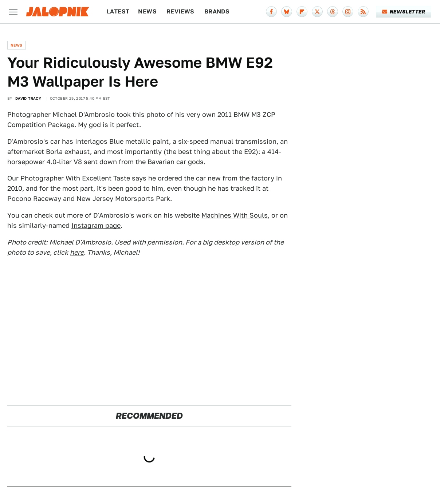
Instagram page (96, 225)
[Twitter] (317, 12)
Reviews (180, 11)
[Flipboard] (302, 12)
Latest (118, 11)
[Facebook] (271, 12)
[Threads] (333, 12)
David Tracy (28, 98)
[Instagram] (348, 12)
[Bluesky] (287, 12)
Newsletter (404, 12)
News (147, 11)
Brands (217, 11)
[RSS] (363, 12)
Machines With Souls (235, 215)
